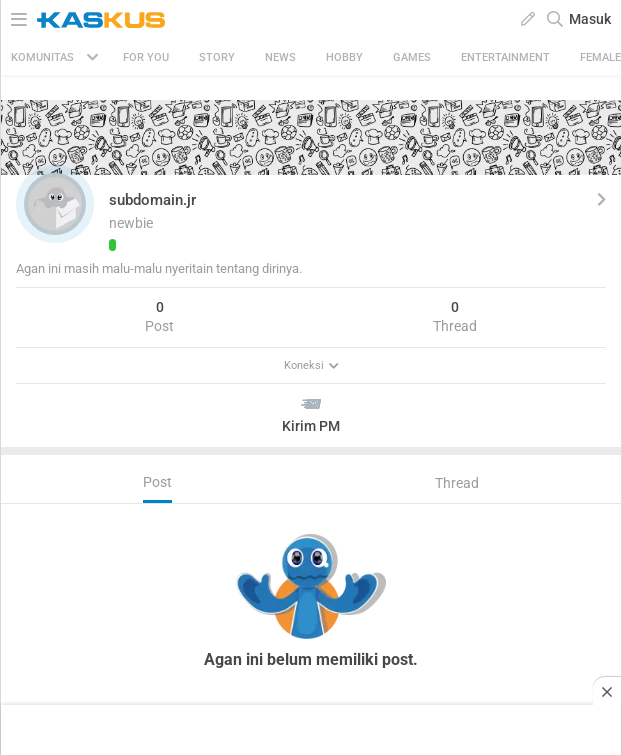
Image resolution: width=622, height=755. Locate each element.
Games (412, 57)
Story (217, 57)
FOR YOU (146, 57)
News (280, 57)
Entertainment (505, 57)
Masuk (590, 19)
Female (600, 57)
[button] (55, 204)
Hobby (344, 57)
